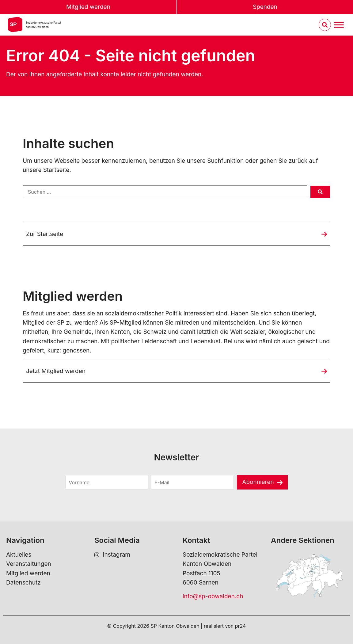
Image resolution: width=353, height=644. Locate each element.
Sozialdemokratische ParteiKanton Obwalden (43, 25)
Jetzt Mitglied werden (56, 371)
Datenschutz (23, 583)
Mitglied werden (88, 7)
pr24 (241, 626)
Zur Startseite (45, 234)
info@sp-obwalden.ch (213, 596)
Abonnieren (258, 482)
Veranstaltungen (29, 564)
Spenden (265, 7)
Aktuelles (19, 555)
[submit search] (320, 192)
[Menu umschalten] (339, 25)
